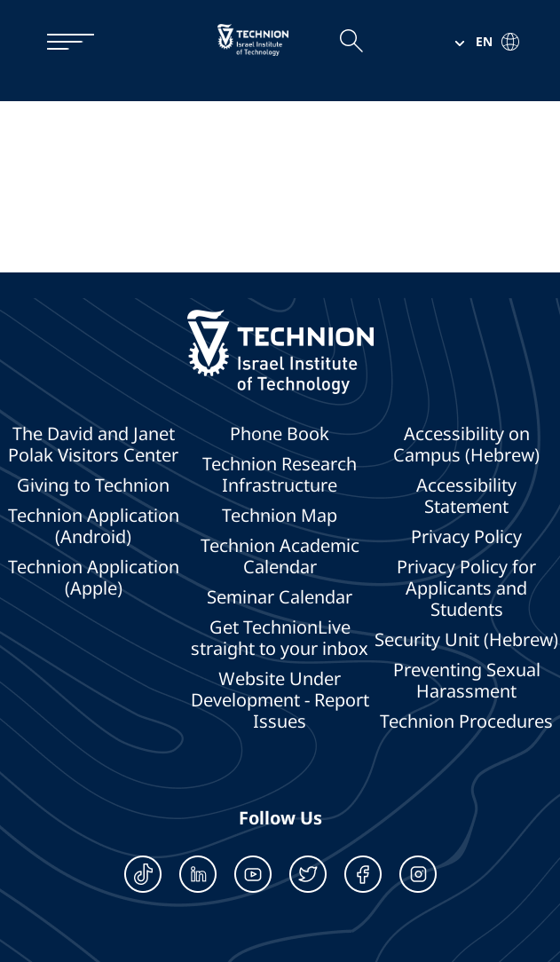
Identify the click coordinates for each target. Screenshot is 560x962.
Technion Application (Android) (94, 526)
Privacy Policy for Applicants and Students (466, 588)
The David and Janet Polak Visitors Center (93, 445)
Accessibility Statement (466, 496)
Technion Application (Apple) (94, 578)
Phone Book (280, 434)
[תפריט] (62, 42)
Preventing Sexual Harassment (467, 681)
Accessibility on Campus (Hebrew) (466, 445)
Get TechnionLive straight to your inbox (280, 638)
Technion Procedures (466, 721)
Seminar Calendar (280, 597)
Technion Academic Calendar (280, 556)
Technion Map (280, 516)
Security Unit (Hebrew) (466, 640)
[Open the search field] (351, 42)
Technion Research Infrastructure (280, 475)
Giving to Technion (93, 485)
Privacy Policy (466, 537)
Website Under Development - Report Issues (280, 700)
